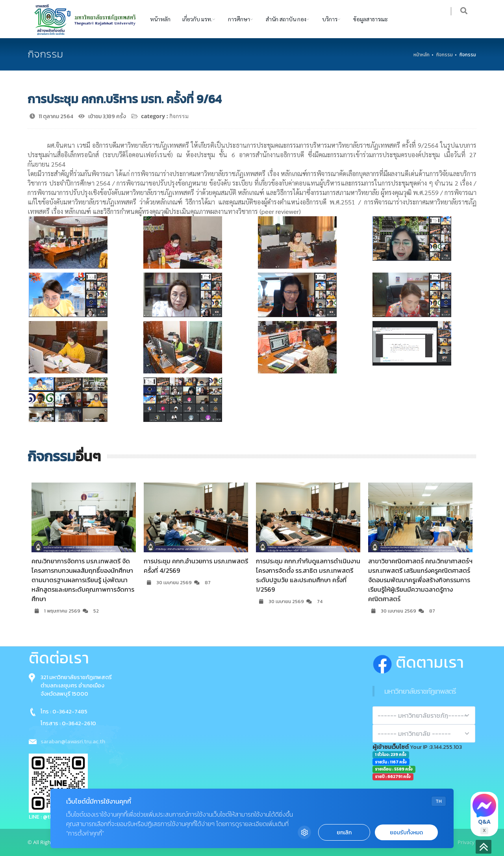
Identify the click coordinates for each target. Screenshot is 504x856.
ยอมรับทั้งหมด (406, 833)
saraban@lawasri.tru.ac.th (73, 742)
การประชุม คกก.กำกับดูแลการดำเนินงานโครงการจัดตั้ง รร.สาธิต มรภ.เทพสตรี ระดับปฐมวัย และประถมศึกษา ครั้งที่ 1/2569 (308, 575)
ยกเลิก (344, 833)
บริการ (330, 19)
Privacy (466, 842)
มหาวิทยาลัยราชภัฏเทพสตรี (420, 691)
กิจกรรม (445, 55)
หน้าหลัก (160, 19)
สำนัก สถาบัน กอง (286, 19)
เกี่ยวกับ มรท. (197, 19)
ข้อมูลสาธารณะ (371, 19)
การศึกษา (239, 19)
